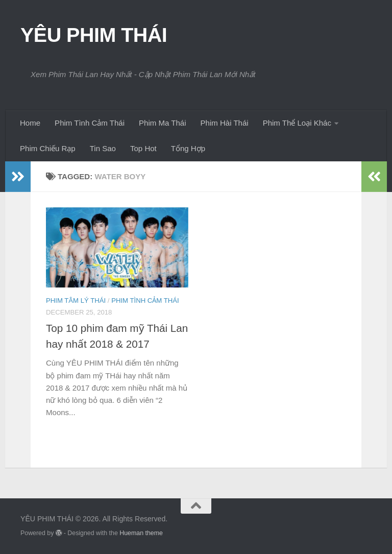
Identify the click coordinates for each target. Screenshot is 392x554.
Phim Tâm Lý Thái (76, 300)
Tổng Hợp (188, 148)
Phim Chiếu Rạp (48, 148)
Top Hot (143, 148)
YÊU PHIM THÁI (94, 35)
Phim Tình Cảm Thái (90, 123)
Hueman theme (141, 533)
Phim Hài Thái (225, 123)
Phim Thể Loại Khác (297, 123)
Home (30, 123)
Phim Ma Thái (162, 123)
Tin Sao (103, 148)
